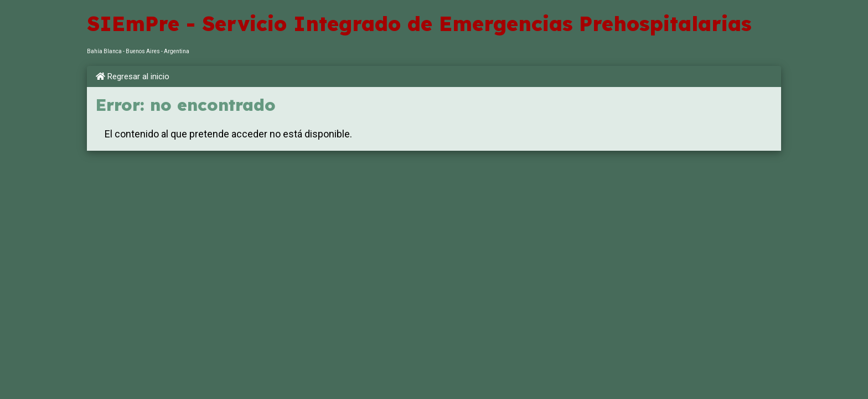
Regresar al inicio (133, 76)
